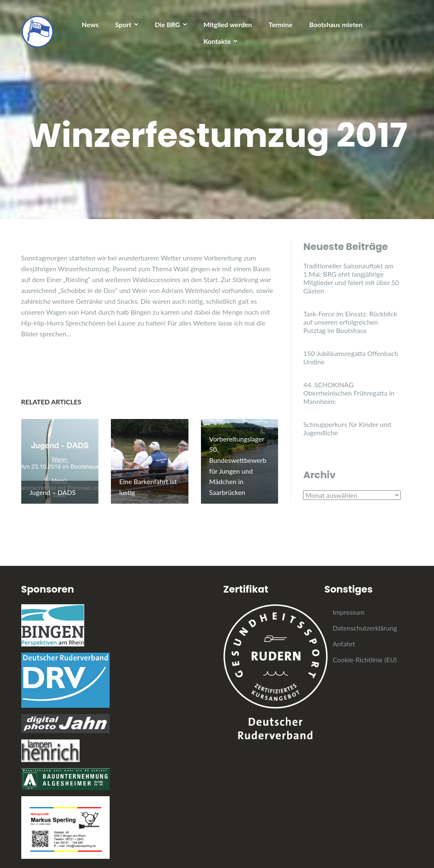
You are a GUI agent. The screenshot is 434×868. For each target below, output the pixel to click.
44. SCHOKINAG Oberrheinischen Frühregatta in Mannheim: (349, 393)
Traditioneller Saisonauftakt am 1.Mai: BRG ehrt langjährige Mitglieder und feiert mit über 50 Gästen (351, 278)
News (90, 24)
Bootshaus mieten (336, 24)
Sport (123, 24)
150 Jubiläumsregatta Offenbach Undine (351, 357)
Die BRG (167, 24)
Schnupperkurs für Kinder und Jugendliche (347, 428)
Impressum (349, 605)
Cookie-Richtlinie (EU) (365, 652)
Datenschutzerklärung (365, 621)
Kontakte (217, 41)
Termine (280, 24)
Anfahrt (344, 637)
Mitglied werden (228, 24)
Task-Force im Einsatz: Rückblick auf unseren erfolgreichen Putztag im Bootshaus (350, 322)
